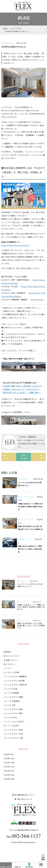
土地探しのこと (25, 539)
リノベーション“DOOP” (14, 722)
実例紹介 (8, 652)
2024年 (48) (9, 762)
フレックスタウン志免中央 (15, 685)
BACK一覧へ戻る (23, 457)
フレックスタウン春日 (13, 709)
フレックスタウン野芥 (13, 713)
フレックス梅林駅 (11, 693)
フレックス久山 (10, 717)
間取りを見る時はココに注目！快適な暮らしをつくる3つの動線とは (31, 625)
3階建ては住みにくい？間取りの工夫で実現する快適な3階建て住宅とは (31, 607)
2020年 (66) (9, 779)
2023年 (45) (9, 767)
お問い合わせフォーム (24, 799)
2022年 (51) (9, 771)
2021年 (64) (9, 775)
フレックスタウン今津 (13, 734)
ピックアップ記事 (11, 672)
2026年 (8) (9, 754)
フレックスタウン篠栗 (13, 697)
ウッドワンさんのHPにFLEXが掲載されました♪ (30, 585)
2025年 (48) (9, 758)
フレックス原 (9, 705)
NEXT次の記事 (41, 457)
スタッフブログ (16, 28)
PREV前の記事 (6, 457)
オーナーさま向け (11, 726)
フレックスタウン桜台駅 (14, 681)
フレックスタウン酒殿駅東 (15, 676)
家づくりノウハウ (26, 497)
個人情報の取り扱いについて (24, 795)
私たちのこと (7, 43)
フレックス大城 (10, 689)
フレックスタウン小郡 (13, 738)
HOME (5, 28)
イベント (8, 668)
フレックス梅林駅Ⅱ (12, 701)
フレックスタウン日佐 (13, 730)
